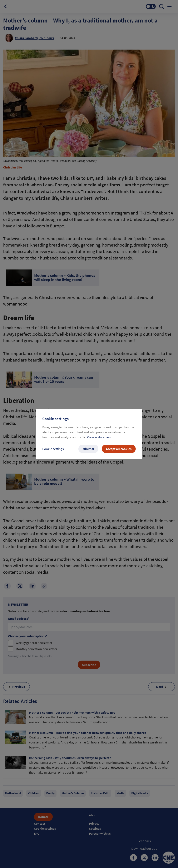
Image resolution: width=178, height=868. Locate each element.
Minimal (88, 449)
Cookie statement (99, 437)
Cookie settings (53, 449)
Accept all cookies (119, 449)
